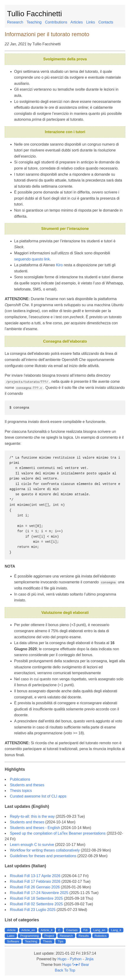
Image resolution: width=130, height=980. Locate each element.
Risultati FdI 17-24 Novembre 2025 (39, 893)
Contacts (106, 22)
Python (76, 959)
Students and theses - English (35, 827)
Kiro (59, 265)
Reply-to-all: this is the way (32, 816)
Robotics (101, 935)
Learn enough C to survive (32, 844)
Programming (29, 935)
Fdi (85, 930)
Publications (20, 779)
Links (91, 22)
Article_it (47, 930)
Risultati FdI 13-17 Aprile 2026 (35, 876)
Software (13, 941)
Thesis (47, 941)
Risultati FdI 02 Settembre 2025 (36, 904)
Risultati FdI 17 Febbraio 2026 (35, 881)
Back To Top (65, 970)
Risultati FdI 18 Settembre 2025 (36, 898)
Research (15, 22)
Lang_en (99, 930)
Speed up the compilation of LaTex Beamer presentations (58, 833)
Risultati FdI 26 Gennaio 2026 (35, 887)
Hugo (62, 959)
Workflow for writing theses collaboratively (45, 850)
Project (49, 935)
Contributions (56, 22)
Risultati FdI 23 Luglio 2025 (33, 910)
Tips (61, 941)
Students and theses (27, 785)
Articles (77, 22)
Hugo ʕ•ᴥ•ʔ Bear (76, 964)
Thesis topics (21, 790)
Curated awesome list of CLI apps (38, 796)
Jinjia (89, 959)
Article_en (28, 930)
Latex (11, 935)
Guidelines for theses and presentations (43, 856)
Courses (72, 930)
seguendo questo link (32, 259)
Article (11, 930)
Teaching (34, 22)
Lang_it (116, 930)
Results (84, 935)
